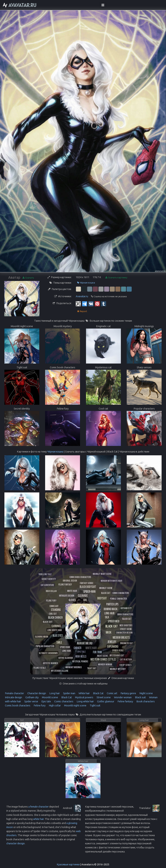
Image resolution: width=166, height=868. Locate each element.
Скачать (28, 278)
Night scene (146, 693)
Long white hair (85, 701)
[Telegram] (85, 304)
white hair (38, 819)
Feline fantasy (125, 701)
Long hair (54, 693)
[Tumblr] (104, 304)
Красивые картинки (68, 864)
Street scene (103, 697)
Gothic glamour (105, 701)
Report (82, 311)
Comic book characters (18, 706)
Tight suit (95, 706)
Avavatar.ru (82, 296)
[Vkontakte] (91, 304)
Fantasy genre (128, 693)
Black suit (140, 697)
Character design (36, 693)
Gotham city (32, 697)
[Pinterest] (97, 304)
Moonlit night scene (75, 706)
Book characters (145, 701)
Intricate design (13, 697)
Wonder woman (123, 697)
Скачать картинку (116, 278)
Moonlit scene (50, 697)
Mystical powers (84, 697)
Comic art (112, 693)
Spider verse (31, 701)
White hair (84, 693)
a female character (39, 807)
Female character (14, 693)
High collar (55, 706)
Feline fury (39, 706)
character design (16, 843)
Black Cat (98, 693)
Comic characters (64, 701)
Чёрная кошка (86, 283)
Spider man (69, 693)
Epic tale (46, 701)
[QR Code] (78, 304)
